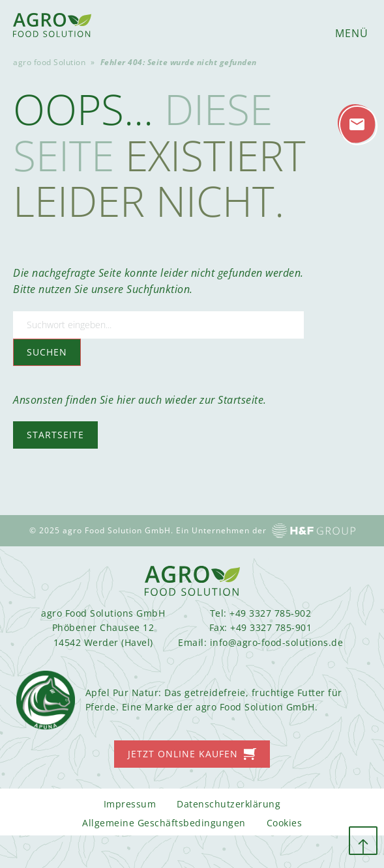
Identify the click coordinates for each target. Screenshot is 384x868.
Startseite (55, 435)
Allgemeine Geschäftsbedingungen (164, 823)
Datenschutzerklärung (229, 804)
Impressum (130, 804)
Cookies (285, 823)
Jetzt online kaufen (183, 754)
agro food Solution (49, 62)
